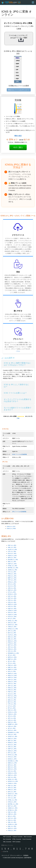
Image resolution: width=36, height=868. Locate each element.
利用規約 (26, 855)
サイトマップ (5, 855)
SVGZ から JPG (12, 736)
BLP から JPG (12, 633)
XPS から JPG (12, 623)
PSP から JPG (12, 600)
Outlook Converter (18, 837)
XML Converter (7, 842)
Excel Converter (27, 839)
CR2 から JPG (12, 747)
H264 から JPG (12, 556)
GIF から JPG (12, 671)
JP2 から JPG (12, 584)
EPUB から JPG (12, 810)
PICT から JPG (12, 696)
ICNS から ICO (11, 526)
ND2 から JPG (12, 637)
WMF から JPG (12, 669)
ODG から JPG (12, 682)
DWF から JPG (12, 564)
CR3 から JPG (12, 602)
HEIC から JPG (12, 676)
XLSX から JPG (12, 549)
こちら (18, 351)
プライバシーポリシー (16, 855)
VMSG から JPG (13, 808)
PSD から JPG (12, 726)
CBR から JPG (12, 814)
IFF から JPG (12, 619)
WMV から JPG (12, 763)
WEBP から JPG (13, 724)
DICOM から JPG (13, 560)
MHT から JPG (12, 645)
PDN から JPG (12, 649)
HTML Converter (17, 839)
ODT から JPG (12, 598)
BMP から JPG (12, 578)
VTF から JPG (12, 551)
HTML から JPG (12, 566)
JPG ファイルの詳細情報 (19, 512)
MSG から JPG (12, 641)
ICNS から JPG (12, 615)
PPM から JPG (12, 582)
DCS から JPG (12, 553)
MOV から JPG (12, 769)
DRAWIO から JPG (13, 653)
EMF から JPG (12, 667)
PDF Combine (16, 842)
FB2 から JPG (12, 820)
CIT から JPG (12, 592)
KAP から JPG (12, 606)
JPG (17, 82)
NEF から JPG (12, 741)
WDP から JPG (12, 604)
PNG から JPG (12, 576)
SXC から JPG (12, 818)
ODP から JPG (12, 749)
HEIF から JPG (12, 678)
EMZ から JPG (12, 590)
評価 (18, 418)
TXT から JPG (12, 572)
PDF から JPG (12, 545)
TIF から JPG (12, 663)
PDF (17, 79)
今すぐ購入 (18, 147)
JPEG (18, 61)
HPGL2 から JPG (13, 629)
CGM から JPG (12, 610)
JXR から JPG (12, 588)
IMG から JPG (12, 562)
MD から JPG (12, 816)
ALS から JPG (12, 586)
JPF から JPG (12, 631)
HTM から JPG (12, 802)
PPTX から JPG (12, 755)
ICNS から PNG (11, 528)
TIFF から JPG (12, 580)
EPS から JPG (12, 792)
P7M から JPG (12, 643)
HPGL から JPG (12, 621)
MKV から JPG (12, 767)
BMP (18, 64)
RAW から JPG (12, 743)
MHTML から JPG (13, 568)
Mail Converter (28, 837)
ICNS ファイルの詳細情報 (20, 454)
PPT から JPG (12, 753)
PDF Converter (7, 837)
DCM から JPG (12, 594)
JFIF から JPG (12, 647)
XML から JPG (12, 547)
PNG (17, 76)
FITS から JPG (12, 617)
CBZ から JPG (12, 812)
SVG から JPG (12, 612)
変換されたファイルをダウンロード (19, 90)
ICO (17, 73)
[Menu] (33, 2)
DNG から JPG (12, 739)
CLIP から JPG (12, 635)
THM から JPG (12, 627)
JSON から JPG (12, 570)
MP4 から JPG (12, 558)
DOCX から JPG (13, 625)
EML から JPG (12, 639)
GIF (17, 70)
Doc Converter (7, 839)
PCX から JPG (12, 698)
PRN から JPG (12, 574)
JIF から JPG (12, 655)
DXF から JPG (12, 596)
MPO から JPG (12, 657)
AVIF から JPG (12, 680)
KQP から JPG (12, 608)
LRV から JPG (12, 651)
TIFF (17, 67)
